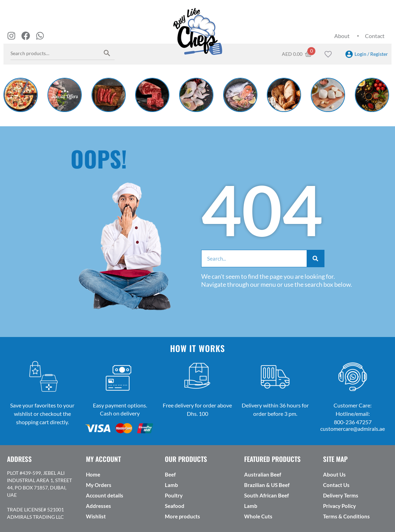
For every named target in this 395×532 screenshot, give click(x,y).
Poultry (174, 495)
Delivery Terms (341, 495)
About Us (334, 474)
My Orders (99, 485)
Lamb (171, 485)
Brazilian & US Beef (267, 485)
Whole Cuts (258, 516)
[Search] (315, 258)
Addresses (98, 506)
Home (93, 474)
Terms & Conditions (346, 516)
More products (182, 516)
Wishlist (96, 516)
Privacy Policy (339, 506)
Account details (105, 495)
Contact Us (336, 485)
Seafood (175, 506)
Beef (170, 474)
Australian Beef (263, 474)
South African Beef (266, 495)
